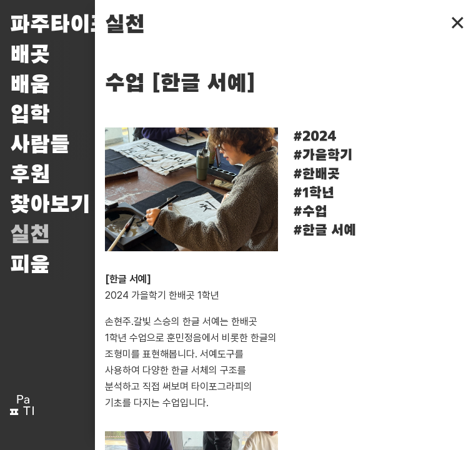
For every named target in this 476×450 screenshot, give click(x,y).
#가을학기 (323, 156)
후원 (30, 175)
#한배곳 (316, 174)
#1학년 (314, 193)
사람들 (40, 145)
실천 (30, 235)
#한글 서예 (325, 231)
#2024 (315, 137)
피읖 (30, 265)
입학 (30, 115)
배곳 (30, 55)
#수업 (310, 212)
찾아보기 (50, 205)
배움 (30, 85)
